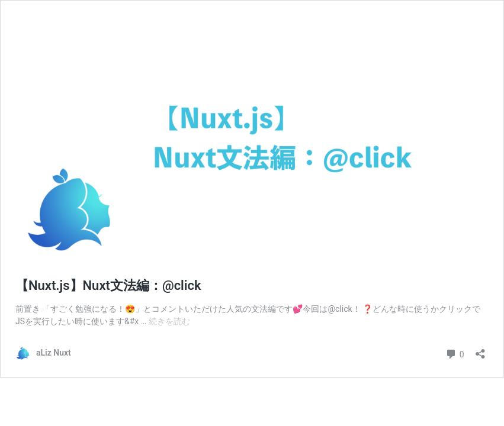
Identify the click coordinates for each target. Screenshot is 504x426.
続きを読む (169, 321)
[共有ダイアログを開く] (480, 350)
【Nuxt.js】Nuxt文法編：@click (108, 285)
